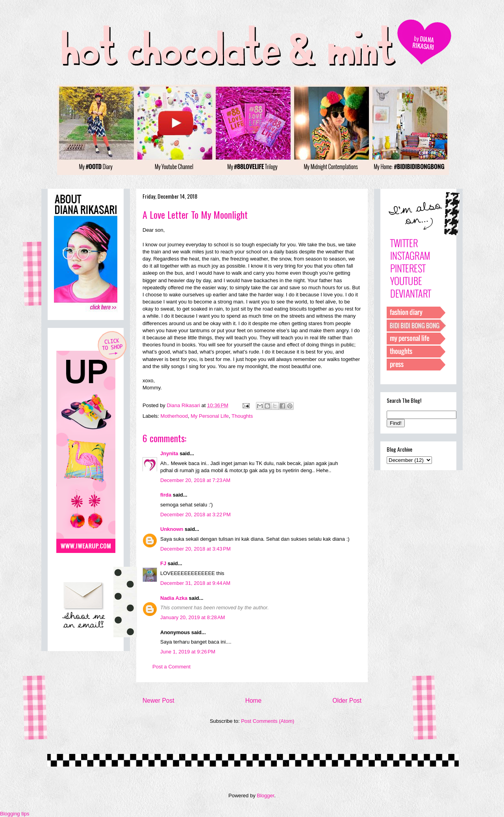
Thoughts (242, 416)
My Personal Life (210, 416)
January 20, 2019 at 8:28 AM (193, 617)
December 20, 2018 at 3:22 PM (195, 515)
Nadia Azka (174, 598)
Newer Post (158, 701)
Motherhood (174, 416)
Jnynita (169, 453)
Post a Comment (171, 667)
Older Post (347, 701)
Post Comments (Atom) (268, 721)
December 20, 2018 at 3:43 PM (195, 549)
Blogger (265, 796)
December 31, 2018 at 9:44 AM (195, 583)
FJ (163, 563)
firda (166, 495)
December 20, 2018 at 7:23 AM (195, 480)
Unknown (172, 529)
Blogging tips (15, 814)
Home (254, 701)
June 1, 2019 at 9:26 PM (188, 652)
